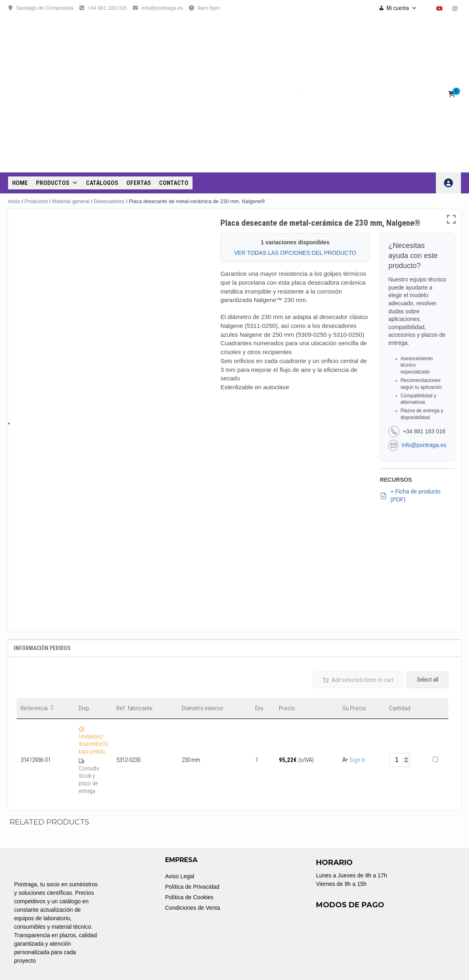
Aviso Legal (180, 876)
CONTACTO (174, 183)
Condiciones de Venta (193, 908)
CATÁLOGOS (102, 183)
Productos (57, 183)
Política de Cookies (189, 897)
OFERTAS (139, 183)
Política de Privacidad (192, 887)
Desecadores (109, 201)
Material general (71, 201)
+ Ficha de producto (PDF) (410, 495)
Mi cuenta (402, 8)
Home (20, 183)
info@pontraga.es (162, 8)
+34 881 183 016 (107, 8)
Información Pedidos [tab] (42, 648)
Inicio (14, 201)
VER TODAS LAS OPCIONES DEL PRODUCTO (295, 253)
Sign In (357, 760)
